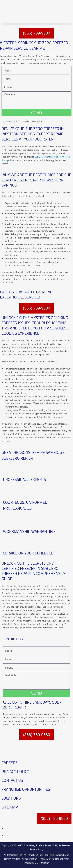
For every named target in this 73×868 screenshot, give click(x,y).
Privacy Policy (36, 849)
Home (4, 121)
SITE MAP (10, 807)
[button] (36, 24)
